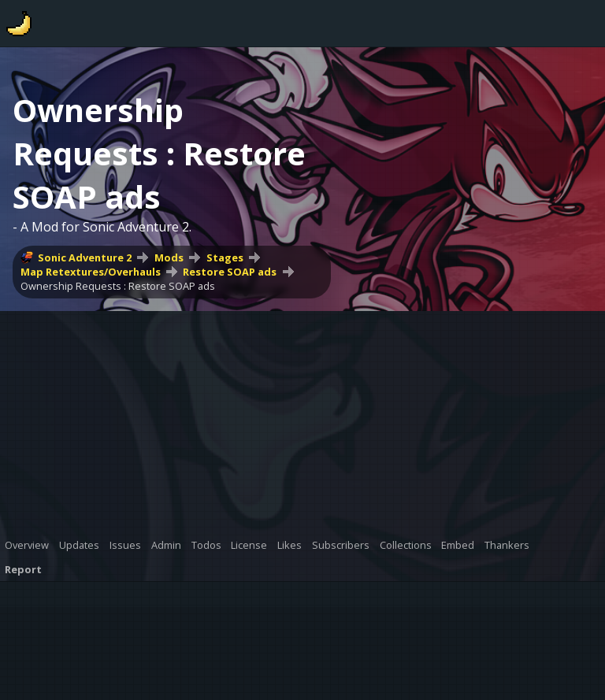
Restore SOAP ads (230, 272)
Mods (169, 257)
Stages (225, 257)
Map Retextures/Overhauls (91, 272)
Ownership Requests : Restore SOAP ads (118, 286)
